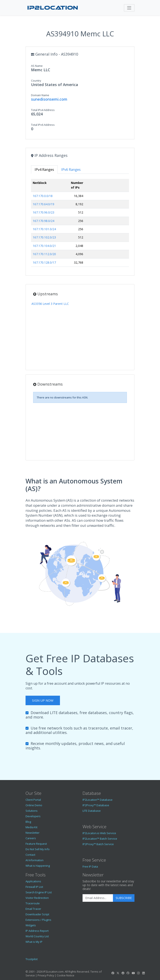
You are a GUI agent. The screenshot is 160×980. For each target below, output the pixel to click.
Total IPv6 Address (43, 125)
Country (36, 81)
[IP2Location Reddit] (123, 973)
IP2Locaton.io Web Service (99, 833)
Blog (28, 822)
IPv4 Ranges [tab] (44, 170)
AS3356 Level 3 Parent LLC (50, 304)
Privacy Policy (46, 975)
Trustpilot (32, 959)
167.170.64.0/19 (43, 204)
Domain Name (40, 95)
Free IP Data (90, 866)
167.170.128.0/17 (44, 262)
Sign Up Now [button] (43, 700)
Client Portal (33, 800)
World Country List (37, 936)
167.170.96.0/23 (43, 212)
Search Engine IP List (39, 892)
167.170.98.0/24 (43, 221)
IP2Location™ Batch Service (100, 839)
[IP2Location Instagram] (138, 973)
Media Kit (31, 827)
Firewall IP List (34, 887)
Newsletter (33, 833)
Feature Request (36, 844)
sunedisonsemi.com (49, 99)
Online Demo (34, 805)
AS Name (37, 66)
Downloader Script (37, 914)
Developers (33, 816)
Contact (30, 855)
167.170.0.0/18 (43, 196)
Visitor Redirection (37, 898)
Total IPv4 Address (43, 110)
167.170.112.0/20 (44, 254)
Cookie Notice (66, 975)
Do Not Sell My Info (38, 849)
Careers (31, 838)
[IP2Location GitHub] (128, 973)
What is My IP (34, 942)
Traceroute (33, 903)
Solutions (32, 811)
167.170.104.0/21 (44, 246)
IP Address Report (37, 931)
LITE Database (92, 811)
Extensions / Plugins (38, 920)
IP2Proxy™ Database (96, 805)
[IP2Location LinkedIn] (144, 973)
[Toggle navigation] (129, 8)
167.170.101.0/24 (44, 229)
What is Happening (38, 866)
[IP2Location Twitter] (118, 973)
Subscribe (124, 898)
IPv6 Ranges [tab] (71, 170)
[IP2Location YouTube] (133, 973)
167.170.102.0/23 (44, 237)
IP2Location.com (53, 972)
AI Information (35, 860)
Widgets (31, 925)
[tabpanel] (80, 224)
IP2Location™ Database (98, 800)
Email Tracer (33, 909)
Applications (33, 881)
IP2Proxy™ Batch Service (98, 844)
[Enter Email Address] (98, 898)
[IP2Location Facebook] (113, 973)
